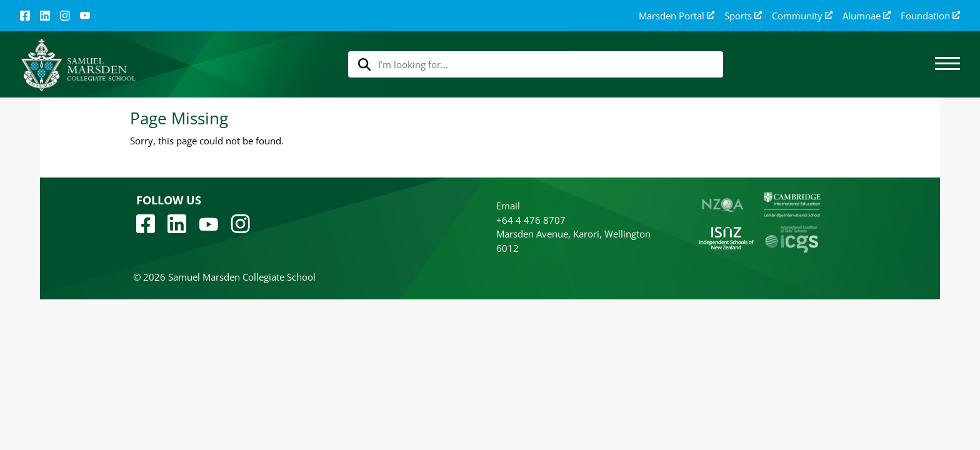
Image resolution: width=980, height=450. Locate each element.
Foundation (930, 16)
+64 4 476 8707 (531, 220)
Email (508, 206)
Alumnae (867, 16)
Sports (743, 16)
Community (802, 16)
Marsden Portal (677, 16)
